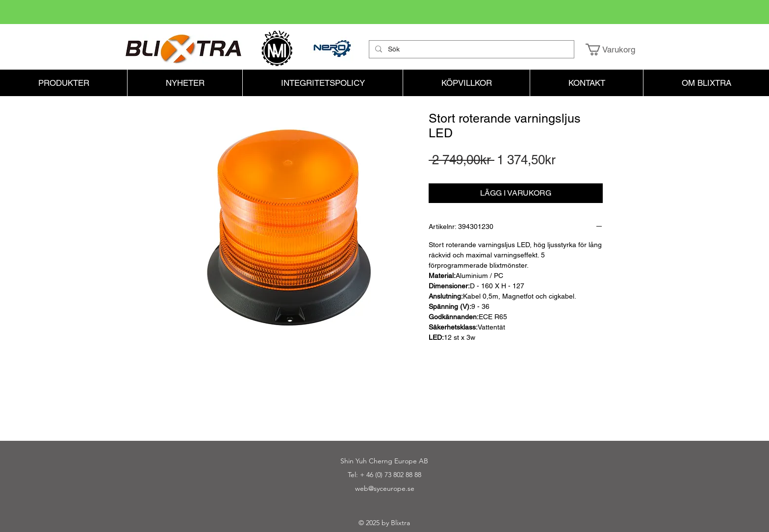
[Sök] (471, 50)
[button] (617, 50)
